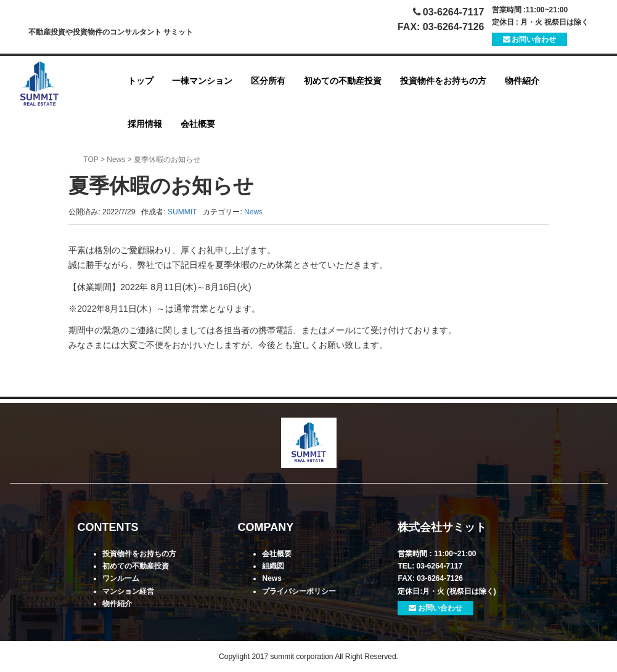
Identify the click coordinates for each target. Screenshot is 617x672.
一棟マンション (202, 81)
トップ (141, 81)
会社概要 (198, 124)
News (116, 160)
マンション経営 (128, 591)
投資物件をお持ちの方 (443, 81)
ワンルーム (121, 578)
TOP (91, 160)
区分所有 (268, 81)
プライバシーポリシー (299, 591)
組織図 (273, 566)
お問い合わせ (529, 39)
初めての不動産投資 (343, 81)
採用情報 (145, 124)
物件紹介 (522, 81)
